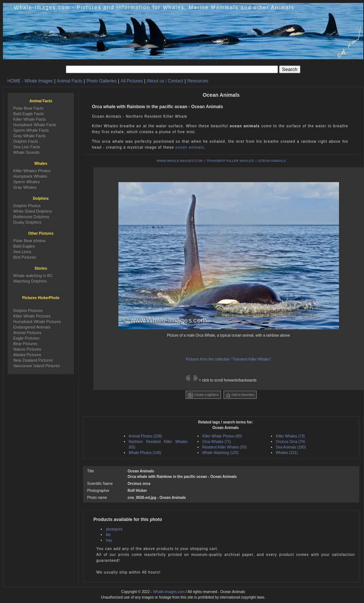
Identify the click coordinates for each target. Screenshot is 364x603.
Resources (198, 81)
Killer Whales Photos (32, 171)
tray (109, 540)
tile (108, 535)
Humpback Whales (30, 176)
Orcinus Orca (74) (290, 442)
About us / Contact (165, 81)
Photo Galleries (101, 81)
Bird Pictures (25, 257)
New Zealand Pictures (33, 360)
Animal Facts (70, 81)
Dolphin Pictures (28, 311)
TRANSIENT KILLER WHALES (230, 161)
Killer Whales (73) (290, 436)
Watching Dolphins (30, 281)
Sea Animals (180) (291, 447)
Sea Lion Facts (27, 147)
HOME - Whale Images (30, 81)
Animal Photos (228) (145, 436)
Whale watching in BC (33, 276)
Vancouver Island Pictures (37, 366)
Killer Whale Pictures (32, 316)
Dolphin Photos (27, 206)
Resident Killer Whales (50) (224, 447)
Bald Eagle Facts (28, 114)
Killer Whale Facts (30, 119)
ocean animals (190, 147)
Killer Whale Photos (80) (222, 436)
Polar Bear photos (29, 241)
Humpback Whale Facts (35, 125)
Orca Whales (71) (217, 442)
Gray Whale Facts (29, 136)
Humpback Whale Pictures (37, 322)
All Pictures (132, 81)
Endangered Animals (32, 327)
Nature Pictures (27, 349)
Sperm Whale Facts (31, 130)
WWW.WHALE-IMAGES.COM (180, 161)
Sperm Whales (26, 182)
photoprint (114, 529)
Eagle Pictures (26, 338)
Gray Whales (25, 187)
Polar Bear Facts (28, 108)
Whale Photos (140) (145, 453)
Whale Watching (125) (220, 453)
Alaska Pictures (27, 355)
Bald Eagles (24, 246)
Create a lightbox (203, 395)
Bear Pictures (25, 344)
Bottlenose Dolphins (31, 217)
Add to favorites (240, 395)
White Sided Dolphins (33, 211)
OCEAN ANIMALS (272, 161)
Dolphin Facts (26, 141)
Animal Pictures (27, 333)
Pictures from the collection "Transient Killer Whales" (228, 359)
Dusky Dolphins (27, 222)
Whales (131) (287, 453)
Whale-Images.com (169, 592)
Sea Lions (22, 252)
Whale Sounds (26, 152)
